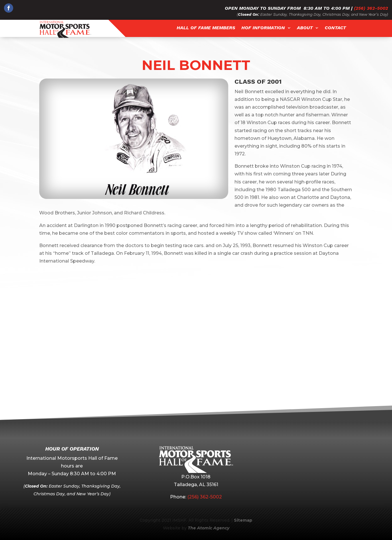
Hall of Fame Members (206, 28)
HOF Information (263, 28)
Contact (335, 28)
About (305, 28)
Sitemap (243, 520)
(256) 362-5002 (371, 8)
